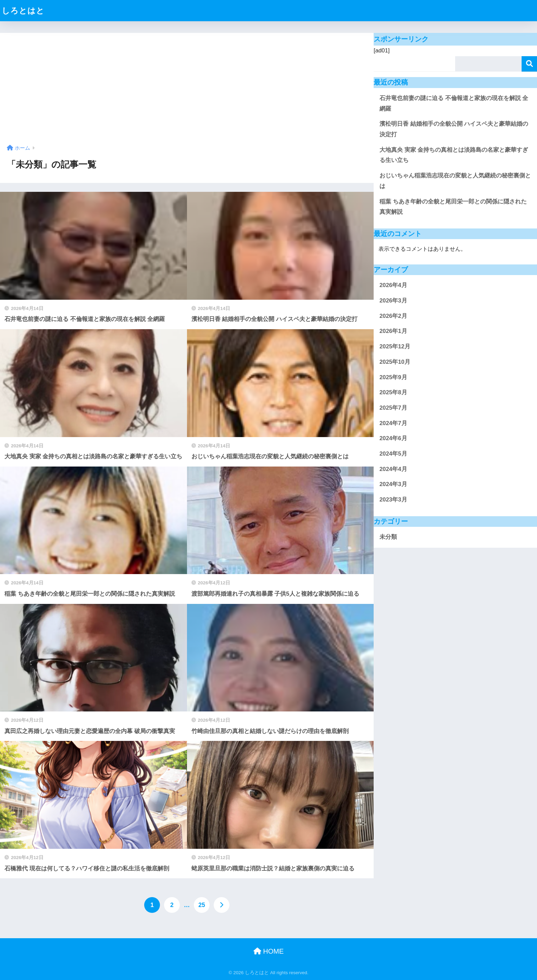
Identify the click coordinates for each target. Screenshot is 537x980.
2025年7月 (393, 408)
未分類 (388, 537)
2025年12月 (395, 346)
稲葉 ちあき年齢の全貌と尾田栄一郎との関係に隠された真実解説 (453, 207)
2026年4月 (393, 285)
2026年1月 (393, 331)
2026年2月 (393, 316)
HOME (269, 951)
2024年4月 (393, 469)
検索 (529, 64)
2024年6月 (393, 438)
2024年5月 (393, 454)
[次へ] (222, 905)
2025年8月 (393, 392)
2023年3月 (393, 500)
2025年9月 (393, 377)
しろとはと (23, 11)
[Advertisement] (187, 91)
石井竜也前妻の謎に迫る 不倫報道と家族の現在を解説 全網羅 (454, 103)
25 (202, 905)
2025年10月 (395, 362)
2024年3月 (393, 484)
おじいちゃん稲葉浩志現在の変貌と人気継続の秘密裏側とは (455, 181)
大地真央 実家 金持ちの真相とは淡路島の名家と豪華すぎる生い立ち (454, 155)
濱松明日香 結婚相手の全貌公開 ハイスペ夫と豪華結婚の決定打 (454, 129)
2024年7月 (393, 423)
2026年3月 (393, 301)
